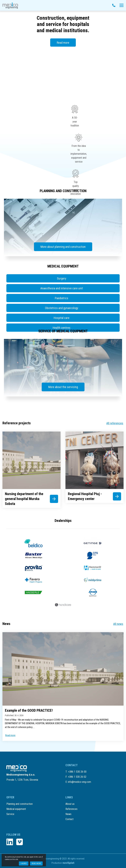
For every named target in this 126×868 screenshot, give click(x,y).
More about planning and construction (63, 247)
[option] (63, 51)
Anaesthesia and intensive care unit (62, 288)
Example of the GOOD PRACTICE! (29, 710)
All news (118, 624)
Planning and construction (20, 804)
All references (115, 423)
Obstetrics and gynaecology (62, 308)
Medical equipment (16, 809)
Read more (63, 43)
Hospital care (62, 318)
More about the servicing (63, 387)
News (68, 814)
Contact (69, 819)
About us (70, 804)
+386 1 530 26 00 (77, 772)
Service (10, 814)
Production (63, 863)
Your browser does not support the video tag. (63, 72)
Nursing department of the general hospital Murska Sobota (24, 499)
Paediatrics (62, 298)
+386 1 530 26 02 (77, 777)
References (71, 809)
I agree (24, 863)
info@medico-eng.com (79, 782)
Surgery (62, 278)
